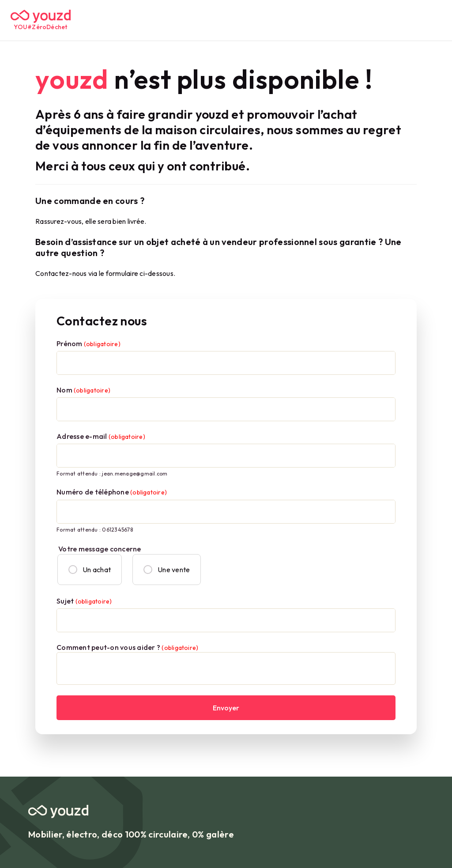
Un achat (90, 570)
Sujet (84, 601)
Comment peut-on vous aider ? (127, 647)
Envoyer (226, 708)
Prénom (89, 343)
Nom (83, 390)
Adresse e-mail (101, 436)
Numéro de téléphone (112, 492)
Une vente (167, 570)
